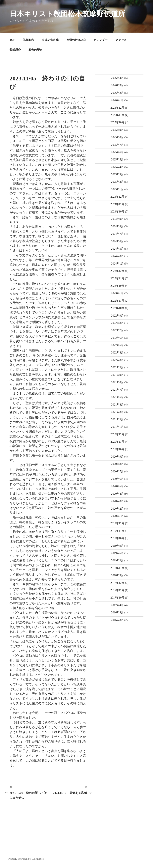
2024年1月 (117, 264)
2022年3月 (117, 360)
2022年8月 (117, 323)
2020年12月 (117, 434)
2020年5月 (117, 486)
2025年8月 (117, 137)
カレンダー (101, 40)
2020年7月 (117, 472)
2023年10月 (117, 286)
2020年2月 (117, 509)
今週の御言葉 (50, 40)
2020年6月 (117, 479)
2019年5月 (117, 553)
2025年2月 (117, 182)
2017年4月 (117, 605)
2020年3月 (117, 501)
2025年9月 (117, 130)
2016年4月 (117, 613)
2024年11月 (117, 204)
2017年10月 (117, 598)
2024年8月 (117, 226)
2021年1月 (117, 427)
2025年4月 (117, 167)
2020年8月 (117, 464)
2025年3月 (117, 174)
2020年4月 (117, 494)
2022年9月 (117, 316)
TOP (12, 40)
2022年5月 (117, 345)
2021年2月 (117, 420)
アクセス (121, 40)
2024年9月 (117, 219)
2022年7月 (117, 330)
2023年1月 (117, 293)
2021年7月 (117, 390)
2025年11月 (117, 115)
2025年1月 (117, 189)
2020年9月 (117, 457)
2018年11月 (117, 568)
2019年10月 (117, 538)
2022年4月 (117, 353)
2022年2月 (117, 367)
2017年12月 (117, 583)
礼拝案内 (28, 40)
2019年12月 (117, 523)
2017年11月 (117, 590)
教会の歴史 (35, 50)
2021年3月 (117, 412)
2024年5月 (117, 249)
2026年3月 (117, 85)
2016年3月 (117, 620)
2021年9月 (117, 375)
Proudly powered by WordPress (26, 859)
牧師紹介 (15, 50)
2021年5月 (117, 397)
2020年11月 (117, 442)
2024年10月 (117, 212)
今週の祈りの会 (76, 40)
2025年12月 (117, 108)
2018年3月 (117, 575)
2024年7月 (117, 234)
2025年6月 (117, 152)
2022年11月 (117, 301)
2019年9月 (117, 546)
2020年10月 (117, 449)
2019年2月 (117, 560)
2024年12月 (117, 197)
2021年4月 (117, 405)
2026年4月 (117, 78)
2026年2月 (117, 93)
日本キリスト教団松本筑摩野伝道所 (67, 14)
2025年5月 (117, 160)
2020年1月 (117, 516)
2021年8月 (117, 382)
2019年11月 (117, 531)
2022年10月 (117, 308)
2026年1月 (117, 100)
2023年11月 (117, 279)
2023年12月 (117, 271)
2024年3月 (117, 256)
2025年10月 (117, 122)
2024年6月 (117, 241)
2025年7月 (117, 145)
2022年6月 (117, 338)
